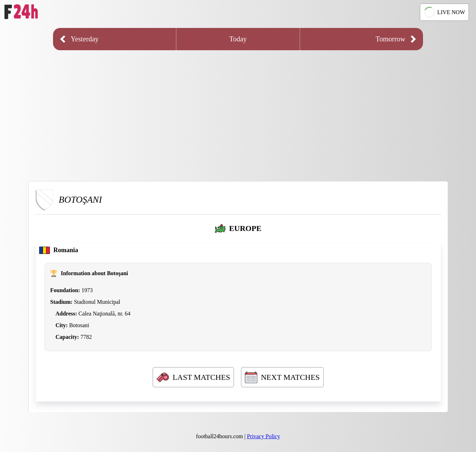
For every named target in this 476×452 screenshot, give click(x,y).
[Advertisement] (238, 110)
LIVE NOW (443, 12)
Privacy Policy (264, 436)
